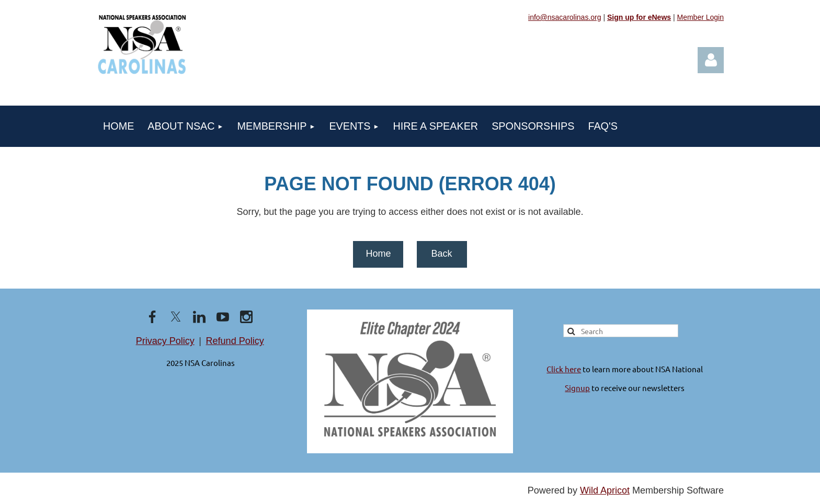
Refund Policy (235, 341)
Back (441, 254)
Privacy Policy (165, 341)
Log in (711, 60)
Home (378, 254)
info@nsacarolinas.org (565, 17)
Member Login (701, 17)
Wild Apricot (605, 490)
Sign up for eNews (639, 17)
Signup (577, 388)
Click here (564, 369)
